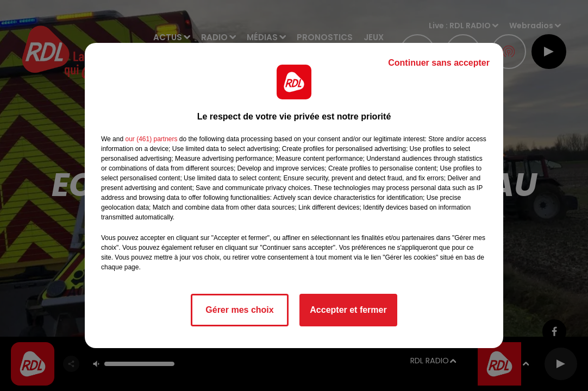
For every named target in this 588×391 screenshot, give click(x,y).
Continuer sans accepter (439, 63)
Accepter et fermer (348, 310)
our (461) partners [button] (151, 139)
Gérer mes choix (239, 310)
